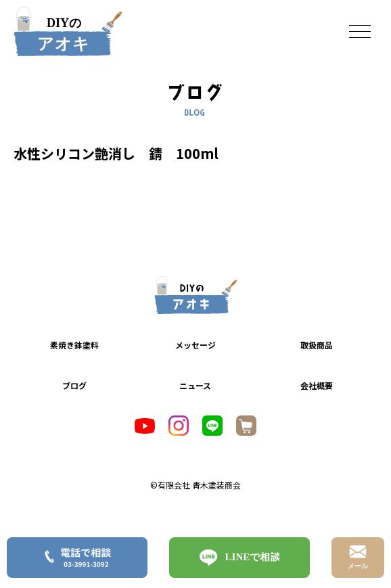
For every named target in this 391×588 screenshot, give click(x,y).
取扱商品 (317, 345)
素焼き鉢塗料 (74, 345)
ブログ (74, 385)
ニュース (195, 385)
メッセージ (195, 345)
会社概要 (317, 385)
